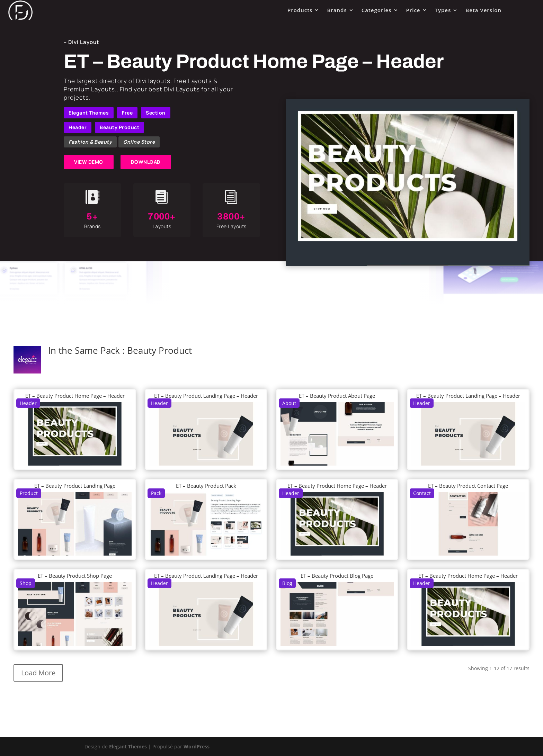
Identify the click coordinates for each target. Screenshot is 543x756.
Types (443, 10)
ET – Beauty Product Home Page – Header (75, 396)
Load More (38, 673)
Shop (26, 583)
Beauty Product (119, 127)
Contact (422, 493)
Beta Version (483, 10)
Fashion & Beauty (90, 142)
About (289, 403)
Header (78, 127)
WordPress (197, 746)
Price (413, 10)
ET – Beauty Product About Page (337, 396)
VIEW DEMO (89, 162)
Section (156, 113)
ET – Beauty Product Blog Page (337, 576)
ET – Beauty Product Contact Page (468, 486)
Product (29, 493)
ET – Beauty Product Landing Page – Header (206, 396)
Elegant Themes (89, 113)
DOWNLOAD (146, 162)
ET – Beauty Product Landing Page (75, 486)
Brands (337, 10)
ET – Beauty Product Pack (206, 486)
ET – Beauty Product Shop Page (75, 576)
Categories (377, 10)
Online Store (139, 142)
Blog (287, 583)
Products (300, 10)
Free (127, 113)
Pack (156, 493)
